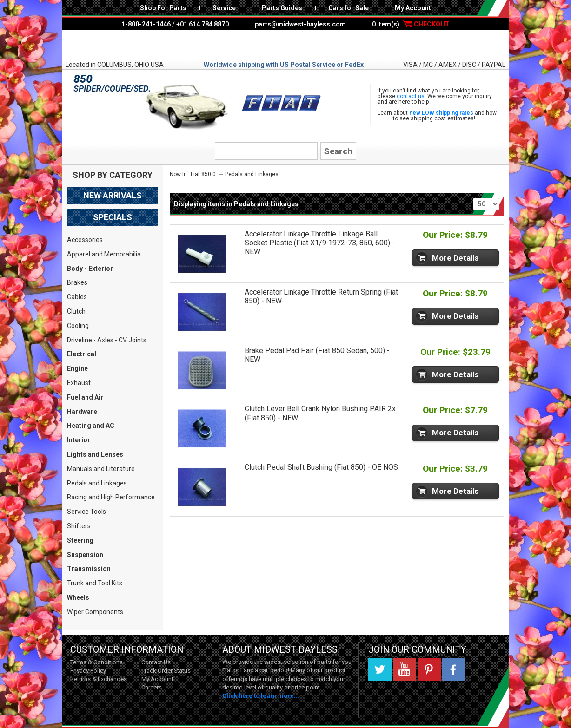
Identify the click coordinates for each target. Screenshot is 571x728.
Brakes (77, 282)
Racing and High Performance (111, 497)
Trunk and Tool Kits (95, 583)
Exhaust (79, 383)
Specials (113, 217)
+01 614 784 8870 (203, 24)
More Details (455, 258)
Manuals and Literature (101, 469)
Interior (79, 440)
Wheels (78, 597)
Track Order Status (166, 671)
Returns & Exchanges (99, 679)
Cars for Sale (349, 8)
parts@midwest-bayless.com (300, 24)
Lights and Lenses (95, 454)
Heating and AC (91, 426)
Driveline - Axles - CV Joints (107, 340)
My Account (413, 8)
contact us (411, 96)
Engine (77, 368)
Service (224, 8)
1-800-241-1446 (146, 24)
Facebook (454, 669)
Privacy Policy (88, 671)
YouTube (405, 669)
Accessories (85, 240)
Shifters (79, 526)
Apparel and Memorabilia (104, 254)
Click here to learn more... (261, 696)
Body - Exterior (90, 269)
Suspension (85, 555)
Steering (80, 540)
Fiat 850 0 (203, 174)
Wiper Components (95, 612)
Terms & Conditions (96, 662)
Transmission (89, 569)
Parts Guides (282, 8)
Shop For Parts (163, 8)
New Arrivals (113, 195)
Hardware (82, 412)
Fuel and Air (85, 397)
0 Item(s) (411, 24)
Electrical (82, 354)
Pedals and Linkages (97, 483)
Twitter (380, 669)
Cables (77, 297)
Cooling (78, 326)
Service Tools (86, 512)
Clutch (76, 311)
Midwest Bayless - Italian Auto (285, 45)
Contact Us (156, 662)
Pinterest (429, 669)
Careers (152, 687)
